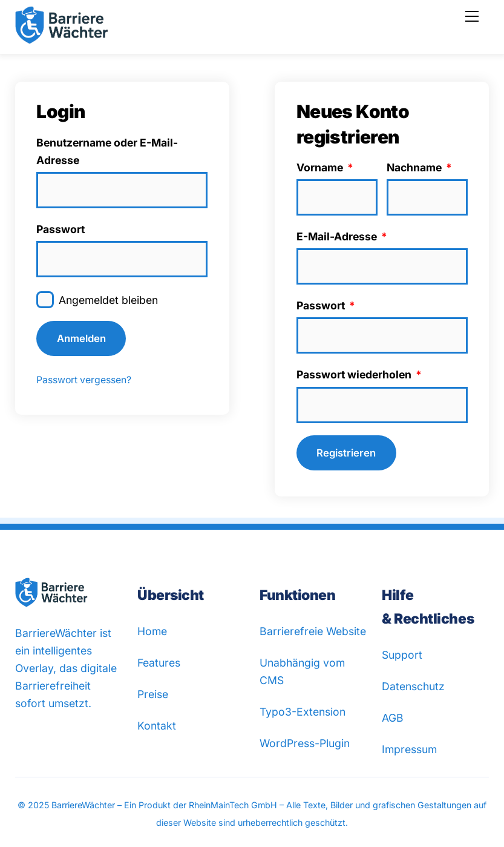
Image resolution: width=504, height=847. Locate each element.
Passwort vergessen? (84, 380)
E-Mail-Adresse (342, 236)
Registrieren (346, 453)
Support (402, 655)
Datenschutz (413, 686)
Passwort (61, 229)
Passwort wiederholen (359, 374)
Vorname (325, 167)
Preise (153, 694)
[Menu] (472, 16)
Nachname (419, 167)
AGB (393, 718)
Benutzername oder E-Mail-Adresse (107, 151)
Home (152, 631)
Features (159, 663)
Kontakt (157, 726)
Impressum (409, 749)
